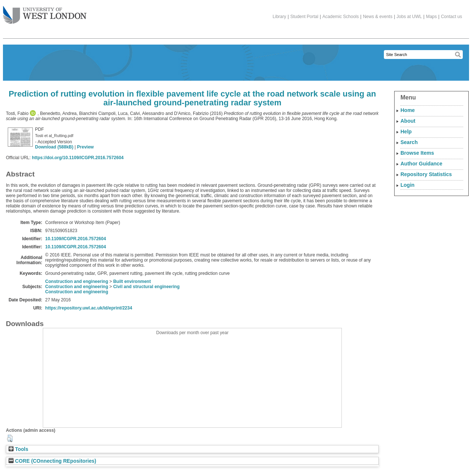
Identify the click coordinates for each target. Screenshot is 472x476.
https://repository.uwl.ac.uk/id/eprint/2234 (89, 308)
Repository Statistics (426, 174)
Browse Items (417, 153)
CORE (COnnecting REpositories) (52, 461)
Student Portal (304, 17)
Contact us (452, 17)
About (408, 121)
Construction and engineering (77, 281)
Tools (18, 449)
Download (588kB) (54, 147)
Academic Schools (341, 17)
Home (408, 110)
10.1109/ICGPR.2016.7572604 (76, 239)
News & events (378, 17)
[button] (10, 438)
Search (409, 142)
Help (406, 132)
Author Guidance (421, 164)
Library (279, 17)
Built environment (132, 281)
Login (407, 185)
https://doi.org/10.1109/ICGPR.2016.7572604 (78, 158)
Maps (431, 17)
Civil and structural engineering (146, 287)
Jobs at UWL (409, 17)
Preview (85, 147)
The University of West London (45, 12)
